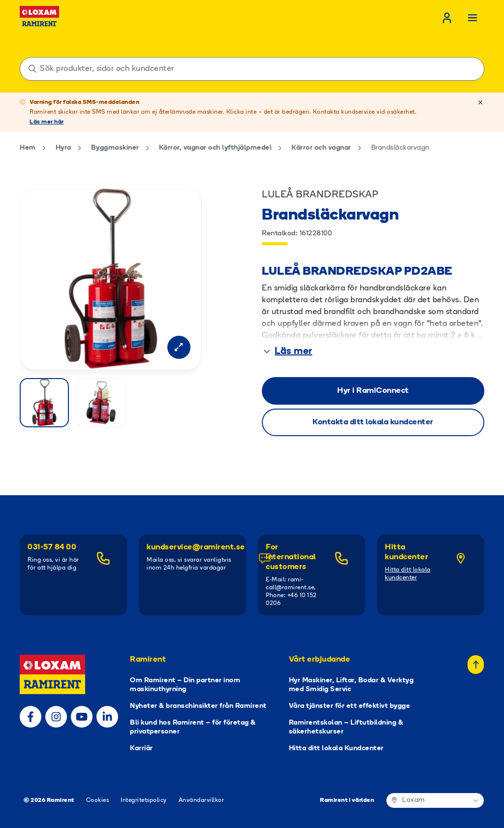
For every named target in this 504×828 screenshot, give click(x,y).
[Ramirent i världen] (435, 800)
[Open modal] (178, 347)
